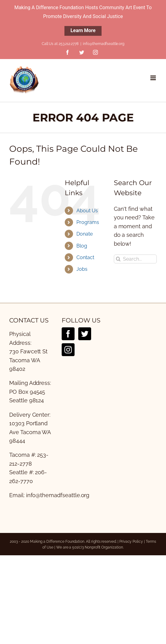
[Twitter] (85, 334)
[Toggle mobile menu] (154, 78)
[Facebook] (68, 334)
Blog (82, 246)
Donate (85, 234)
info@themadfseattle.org (104, 44)
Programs (88, 222)
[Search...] (135, 259)
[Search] (118, 259)
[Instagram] (68, 350)
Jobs (82, 269)
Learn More (83, 30)
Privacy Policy (131, 542)
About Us (87, 211)
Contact (85, 257)
